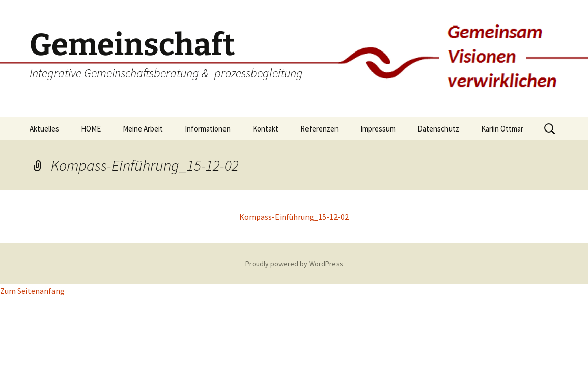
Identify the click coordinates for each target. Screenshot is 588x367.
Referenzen (319, 129)
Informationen (208, 129)
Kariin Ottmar (502, 129)
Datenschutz (438, 129)
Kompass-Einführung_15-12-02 (294, 217)
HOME (91, 129)
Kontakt (265, 129)
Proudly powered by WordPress (294, 264)
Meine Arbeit (143, 129)
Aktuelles (44, 129)
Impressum (378, 129)
